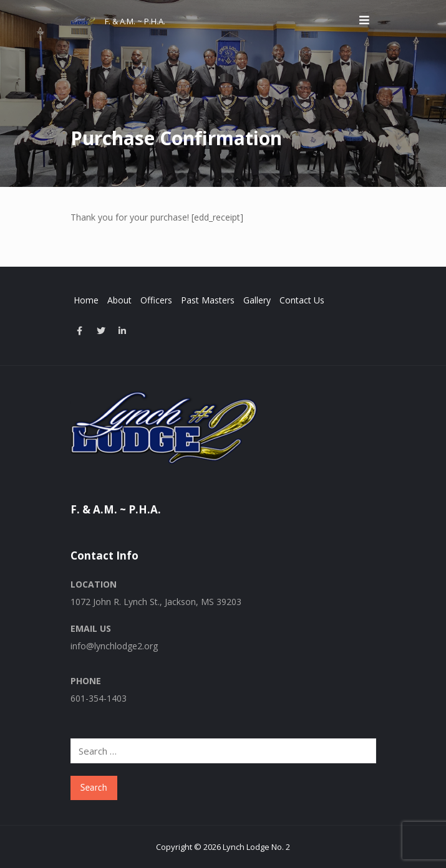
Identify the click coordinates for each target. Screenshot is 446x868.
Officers (156, 300)
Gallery (257, 300)
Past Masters (208, 300)
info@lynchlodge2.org (114, 646)
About (119, 300)
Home (86, 300)
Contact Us (302, 300)
